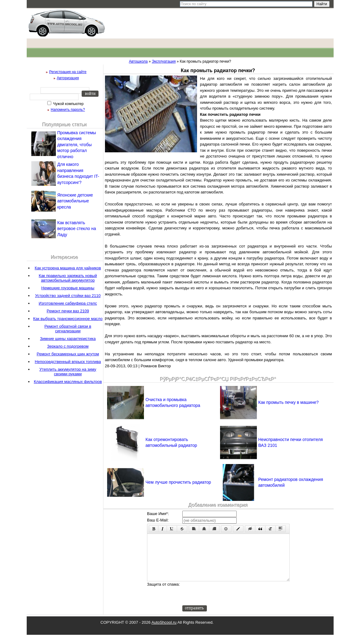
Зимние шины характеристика (68, 339)
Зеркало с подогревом (68, 346)
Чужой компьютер (68, 104)
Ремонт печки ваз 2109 (68, 311)
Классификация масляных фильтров (68, 382)
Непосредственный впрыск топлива (68, 362)
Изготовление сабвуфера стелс (68, 303)
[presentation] (229, 603)
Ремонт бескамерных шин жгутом (68, 354)
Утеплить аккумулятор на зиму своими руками (68, 372)
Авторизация (68, 78)
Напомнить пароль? (68, 110)
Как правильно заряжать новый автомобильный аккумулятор (68, 278)
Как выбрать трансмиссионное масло (68, 319)
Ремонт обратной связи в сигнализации (68, 329)
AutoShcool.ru (164, 632)
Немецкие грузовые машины (68, 288)
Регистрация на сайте (68, 72)
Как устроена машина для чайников (68, 268)
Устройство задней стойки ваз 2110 (68, 296)
